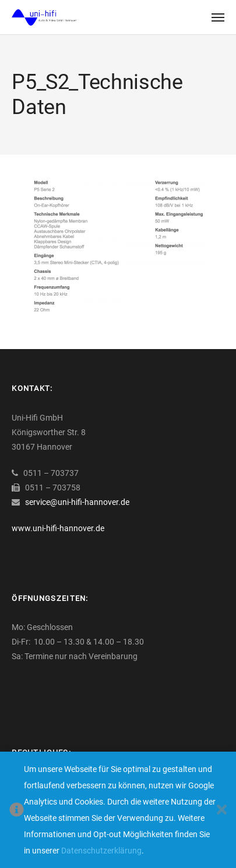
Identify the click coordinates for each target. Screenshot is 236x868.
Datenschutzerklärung (101, 851)
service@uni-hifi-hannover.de (77, 502)
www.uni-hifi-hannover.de (58, 528)
